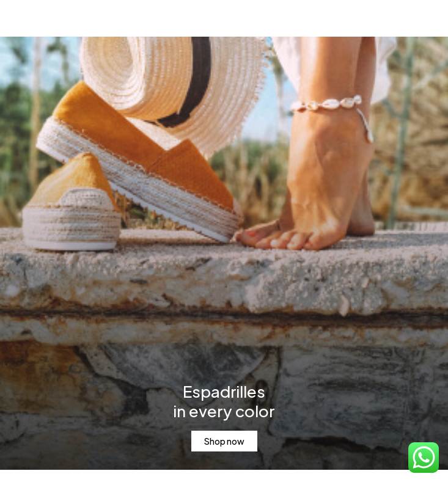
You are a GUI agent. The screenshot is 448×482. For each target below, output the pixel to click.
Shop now (224, 441)
